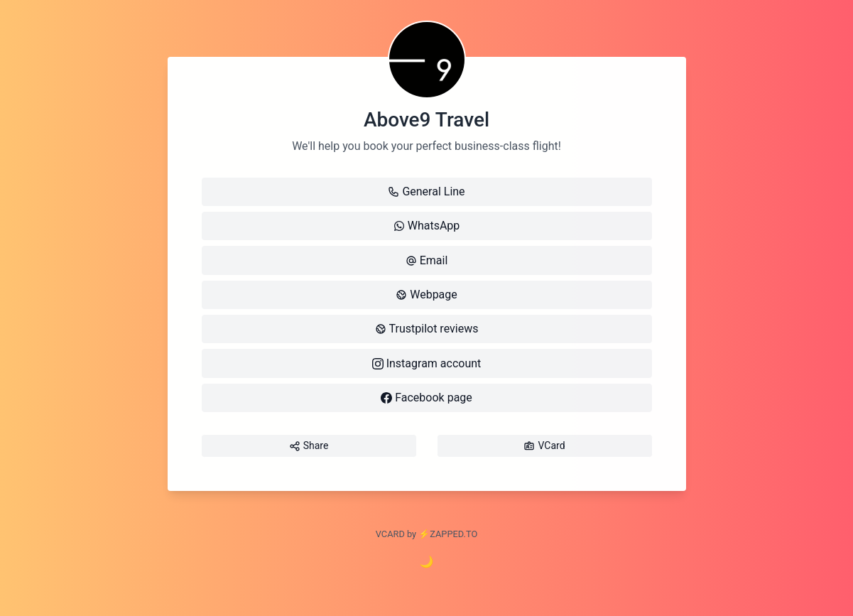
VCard (544, 446)
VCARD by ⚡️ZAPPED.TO (426, 534)
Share (309, 446)
